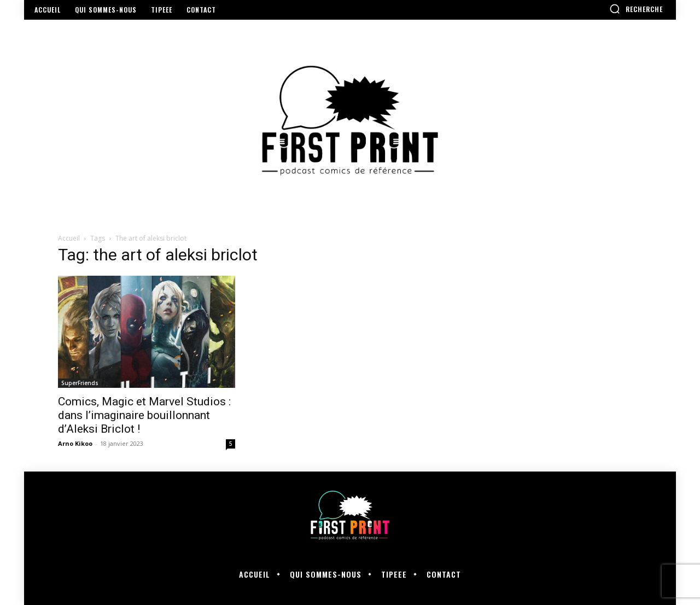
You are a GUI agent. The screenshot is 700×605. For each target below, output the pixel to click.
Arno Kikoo (75, 443)
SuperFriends (80, 383)
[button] (636, 9)
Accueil (69, 238)
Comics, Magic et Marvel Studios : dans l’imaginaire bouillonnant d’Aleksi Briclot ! (144, 415)
